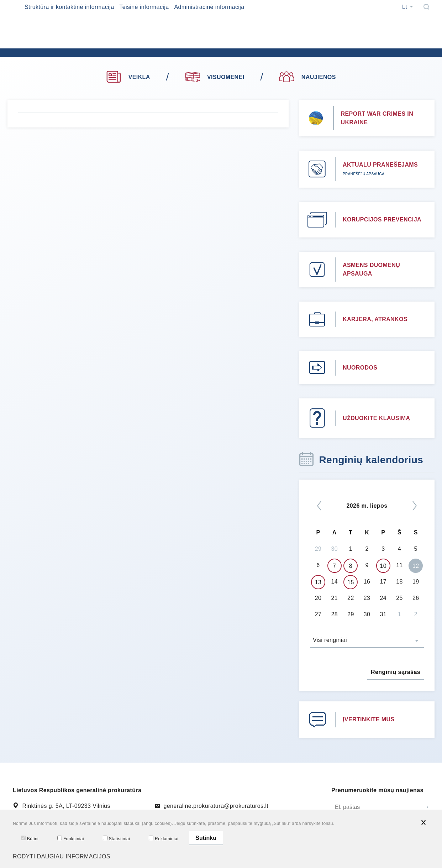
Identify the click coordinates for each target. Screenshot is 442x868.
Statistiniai (116, 838)
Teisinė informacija (144, 7)
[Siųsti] (427, 807)
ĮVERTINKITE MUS (369, 719)
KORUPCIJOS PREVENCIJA (382, 219)
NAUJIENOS (307, 77)
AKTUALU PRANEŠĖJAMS (380, 165)
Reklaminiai (164, 838)
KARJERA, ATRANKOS (375, 319)
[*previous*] (319, 506)
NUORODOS (360, 368)
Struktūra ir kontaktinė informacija (69, 7)
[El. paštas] (376, 807)
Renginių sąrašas (396, 672)
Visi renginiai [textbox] (330, 640)
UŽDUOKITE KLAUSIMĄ (376, 418)
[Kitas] (415, 506)
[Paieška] (426, 7)
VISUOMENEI (215, 76)
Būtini (30, 838)
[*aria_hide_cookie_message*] (423, 822)
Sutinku (206, 838)
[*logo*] (128, 46)
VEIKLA (128, 77)
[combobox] (367, 641)
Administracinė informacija (209, 7)
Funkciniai (71, 838)
